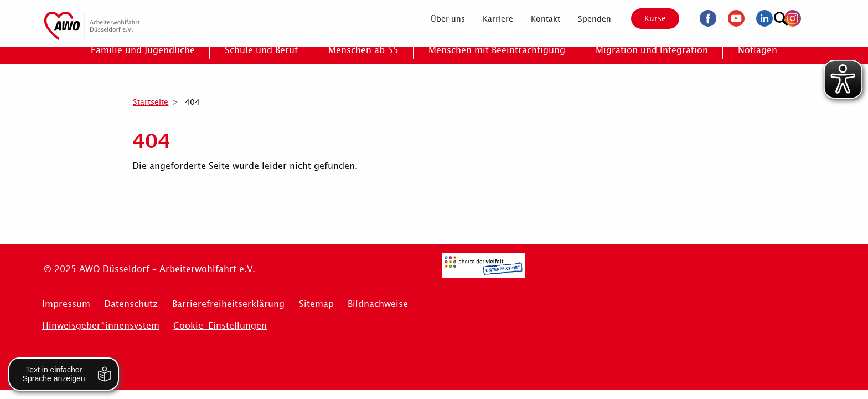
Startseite (151, 102)
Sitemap (316, 304)
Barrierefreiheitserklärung (228, 304)
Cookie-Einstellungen (220, 326)
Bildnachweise (378, 304)
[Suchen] (813, 17)
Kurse (646, 18)
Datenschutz (131, 304)
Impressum (66, 304)
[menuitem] (438, 19)
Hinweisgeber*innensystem (101, 326)
